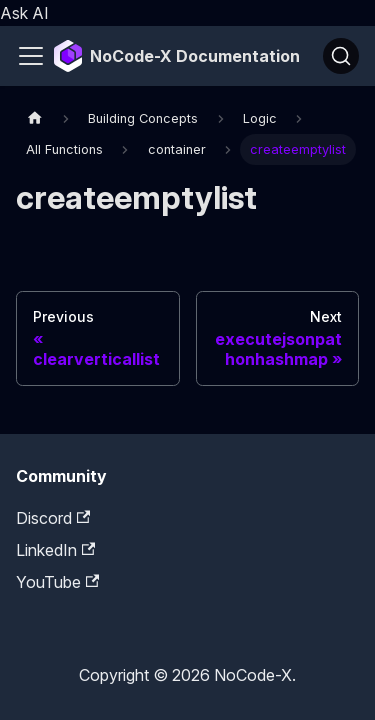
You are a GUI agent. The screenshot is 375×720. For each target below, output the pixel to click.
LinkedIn (55, 550)
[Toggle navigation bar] (31, 56)
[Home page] (35, 117)
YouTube (57, 582)
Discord (53, 518)
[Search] (341, 56)
